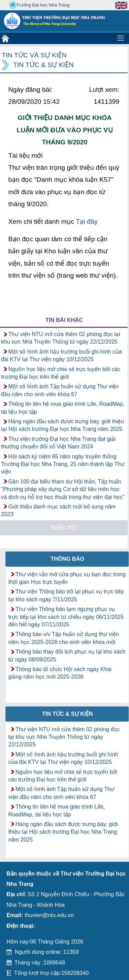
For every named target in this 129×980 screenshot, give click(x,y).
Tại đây (87, 221)
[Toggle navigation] (121, 38)
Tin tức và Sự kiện (34, 55)
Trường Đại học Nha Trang (40, 5)
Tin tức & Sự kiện (43, 65)
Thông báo (67, 559)
